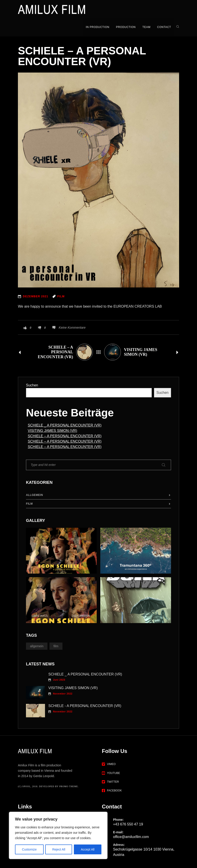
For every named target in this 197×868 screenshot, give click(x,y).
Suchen (32, 385)
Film (29, 503)
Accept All (88, 849)
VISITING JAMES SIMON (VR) (52, 430)
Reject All (59, 849)
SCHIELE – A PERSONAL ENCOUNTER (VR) (65, 435)
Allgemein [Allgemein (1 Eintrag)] (37, 645)
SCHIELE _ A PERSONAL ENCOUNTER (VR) (65, 425)
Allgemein (34, 494)
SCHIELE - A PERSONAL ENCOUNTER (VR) (85, 705)
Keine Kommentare (72, 327)
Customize (29, 849)
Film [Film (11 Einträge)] (56, 645)
